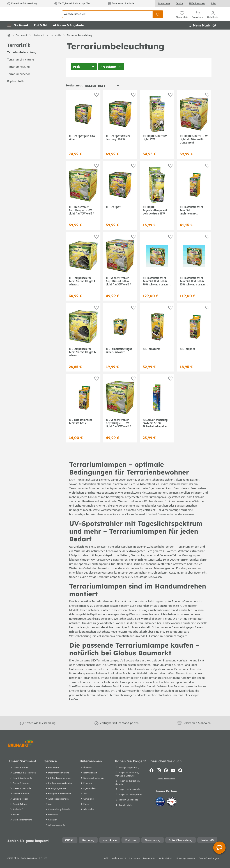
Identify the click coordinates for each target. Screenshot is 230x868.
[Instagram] (159, 770)
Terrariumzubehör (19, 82)
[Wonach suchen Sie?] (107, 18)
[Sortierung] (102, 94)
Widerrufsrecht (119, 858)
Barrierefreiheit (165, 858)
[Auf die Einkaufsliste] (96, 103)
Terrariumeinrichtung (21, 68)
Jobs (213, 4)
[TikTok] (180, 770)
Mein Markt (202, 33)
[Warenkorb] (198, 18)
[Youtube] (173, 770)
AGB (106, 858)
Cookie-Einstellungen (209, 858)
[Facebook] (151, 770)
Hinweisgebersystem (186, 858)
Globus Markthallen (166, 779)
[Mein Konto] (213, 18)
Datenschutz (149, 858)
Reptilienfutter (16, 90)
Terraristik (19, 53)
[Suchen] (158, 18)
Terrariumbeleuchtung (22, 61)
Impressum (134, 858)
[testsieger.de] (172, 802)
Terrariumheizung (18, 75)
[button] (18, 33)
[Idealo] (160, 802)
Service (180, 4)
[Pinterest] (166, 770)
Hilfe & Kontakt (197, 4)
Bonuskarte (164, 4)
